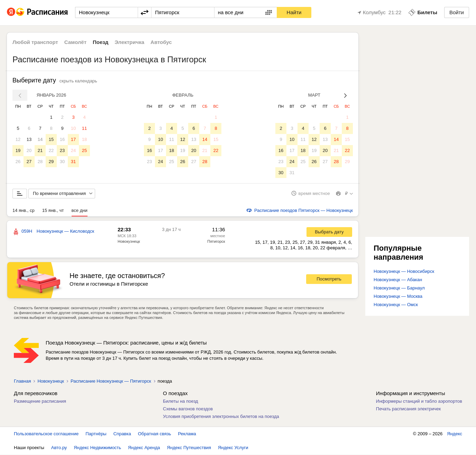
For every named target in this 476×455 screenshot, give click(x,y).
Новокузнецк (51, 381)
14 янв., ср (24, 211)
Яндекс (455, 434)
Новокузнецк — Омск (396, 305)
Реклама (187, 434)
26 (18, 162)
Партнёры (96, 434)
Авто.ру (59, 448)
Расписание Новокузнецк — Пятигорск (111, 381)
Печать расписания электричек (408, 409)
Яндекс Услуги (233, 448)
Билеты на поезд (181, 402)
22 (51, 150)
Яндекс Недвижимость (97, 448)
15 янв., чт (53, 211)
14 (40, 139)
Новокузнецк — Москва (398, 297)
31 (73, 162)
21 (40, 150)
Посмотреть (329, 280)
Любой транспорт (35, 42)
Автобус (161, 42)
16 (62, 139)
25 (84, 150)
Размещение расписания (40, 402)
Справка (122, 434)
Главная (22, 381)
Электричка (129, 42)
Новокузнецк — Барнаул (399, 288)
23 (62, 150)
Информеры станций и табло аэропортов (419, 402)
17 (73, 139)
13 (29, 139)
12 (18, 139)
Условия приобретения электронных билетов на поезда (221, 417)
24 (73, 150)
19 (18, 150)
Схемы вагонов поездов (188, 409)
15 (51, 139)
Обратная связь (155, 434)
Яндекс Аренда (144, 448)
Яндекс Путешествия (189, 448)
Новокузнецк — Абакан (398, 280)
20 (29, 150)
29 (51, 162)
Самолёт (75, 42)
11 (84, 128)
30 (62, 162)
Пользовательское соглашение (46, 434)
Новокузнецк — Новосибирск (404, 272)
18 (84, 139)
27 (29, 162)
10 (73, 128)
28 (40, 162)
